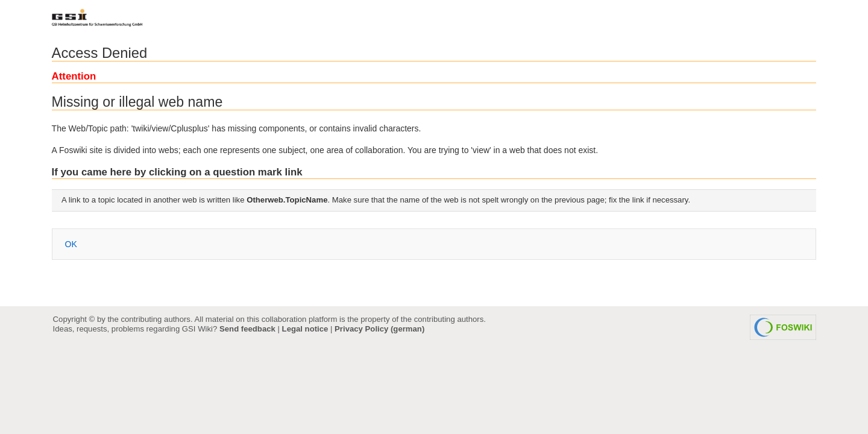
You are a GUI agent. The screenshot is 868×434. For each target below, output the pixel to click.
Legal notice (305, 329)
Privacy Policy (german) (379, 329)
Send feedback (247, 329)
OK (71, 244)
